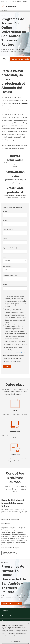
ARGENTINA (5, 11)
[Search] (28, 6)
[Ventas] (14, 2)
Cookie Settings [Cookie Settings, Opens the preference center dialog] (15, 642)
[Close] (28, 623)
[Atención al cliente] (19, 2)
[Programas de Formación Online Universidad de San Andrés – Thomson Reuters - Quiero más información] (12, 603)
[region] (15, 632)
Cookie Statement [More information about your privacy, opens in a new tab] (6, 638)
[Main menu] (24, 6)
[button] (15, 611)
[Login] (9, 2)
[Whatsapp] (25, 2)
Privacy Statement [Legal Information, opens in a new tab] (16, 638)
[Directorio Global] (4, 2)
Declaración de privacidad (13, 353)
